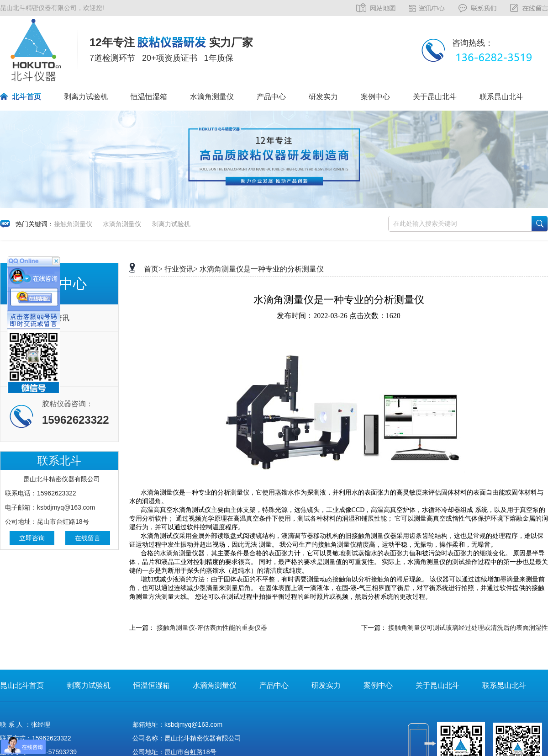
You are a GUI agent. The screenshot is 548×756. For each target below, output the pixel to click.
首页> (153, 269)
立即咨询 (32, 538)
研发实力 (323, 97)
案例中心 (375, 97)
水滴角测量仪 (212, 97)
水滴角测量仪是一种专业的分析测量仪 (262, 269)
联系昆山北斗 (501, 97)
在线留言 (88, 538)
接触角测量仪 (73, 224)
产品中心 (271, 97)
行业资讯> (181, 269)
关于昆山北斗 (435, 97)
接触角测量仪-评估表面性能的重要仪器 (212, 628)
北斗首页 (26, 97)
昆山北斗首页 (22, 685)
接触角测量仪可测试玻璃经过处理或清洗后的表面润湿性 (468, 628)
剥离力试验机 (86, 97)
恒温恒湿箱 (149, 97)
